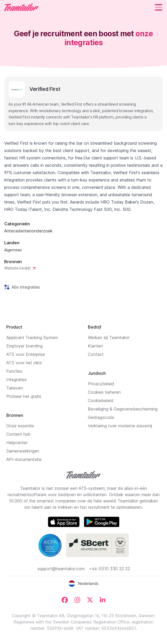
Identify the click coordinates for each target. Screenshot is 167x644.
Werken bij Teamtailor (109, 337)
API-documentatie (24, 459)
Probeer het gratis (24, 396)
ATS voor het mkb (24, 363)
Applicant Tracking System (32, 337)
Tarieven (15, 388)
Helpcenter (17, 443)
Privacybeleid (101, 384)
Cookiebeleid (101, 401)
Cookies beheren (104, 392)
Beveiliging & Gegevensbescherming (123, 409)
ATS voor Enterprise (26, 354)
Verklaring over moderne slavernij (120, 426)
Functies (14, 371)
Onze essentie (20, 426)
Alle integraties (25, 287)
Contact (96, 354)
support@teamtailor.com (61, 569)
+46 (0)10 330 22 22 (109, 569)
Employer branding (24, 346)
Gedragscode (101, 417)
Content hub (18, 434)
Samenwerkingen (23, 451)
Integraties (17, 380)
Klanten (95, 346)
